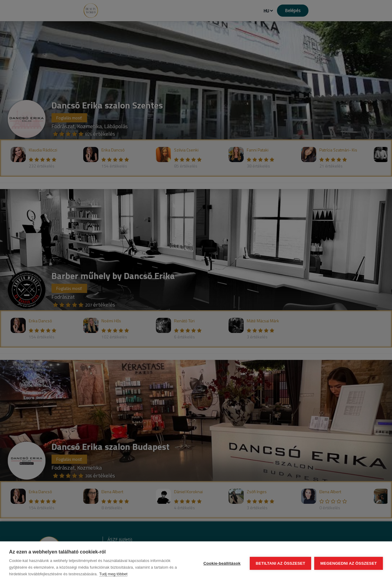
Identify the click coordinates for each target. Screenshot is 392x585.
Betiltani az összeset (281, 563)
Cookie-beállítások (222, 563)
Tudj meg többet (113, 574)
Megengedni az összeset (349, 563)
